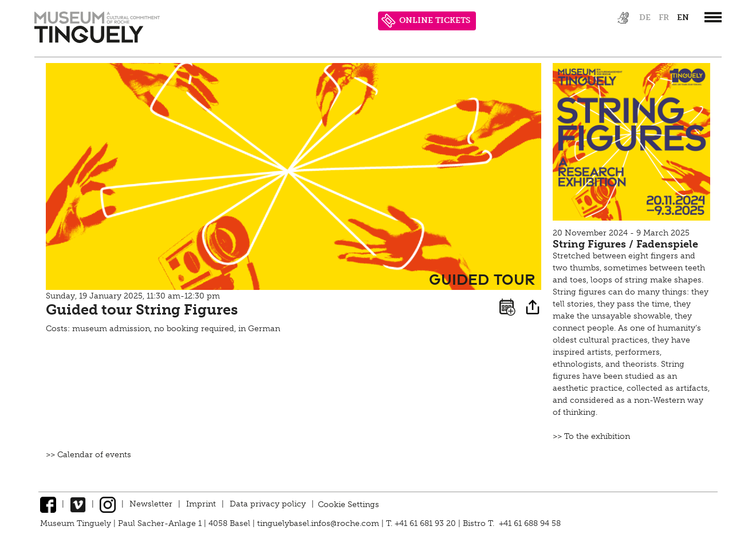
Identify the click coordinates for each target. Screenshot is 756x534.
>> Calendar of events (88, 455)
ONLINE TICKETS (426, 21)
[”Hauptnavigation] (713, 17)
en (683, 17)
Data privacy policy (268, 504)
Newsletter (151, 504)
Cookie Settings (349, 504)
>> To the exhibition (591, 436)
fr (664, 17)
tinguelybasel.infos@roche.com (319, 523)
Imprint (201, 504)
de (645, 17)
